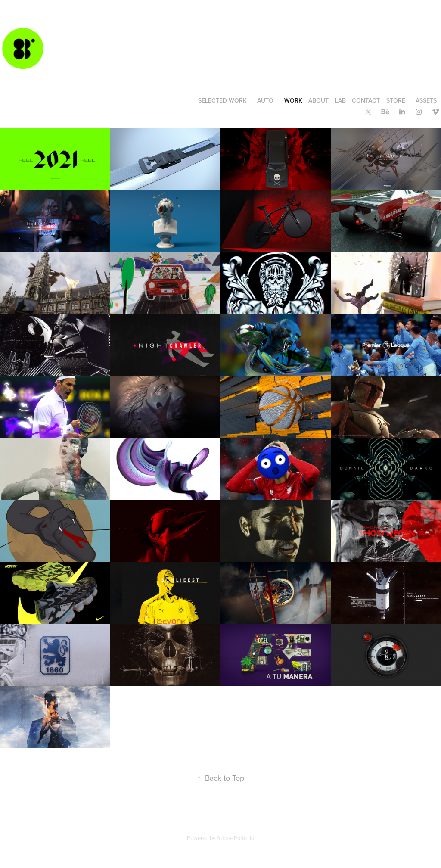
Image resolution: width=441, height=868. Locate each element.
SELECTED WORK (222, 100)
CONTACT (366, 100)
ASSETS (426, 100)
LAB (340, 100)
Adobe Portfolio (235, 838)
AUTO (265, 100)
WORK (293, 100)
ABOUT (318, 100)
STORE (396, 100)
